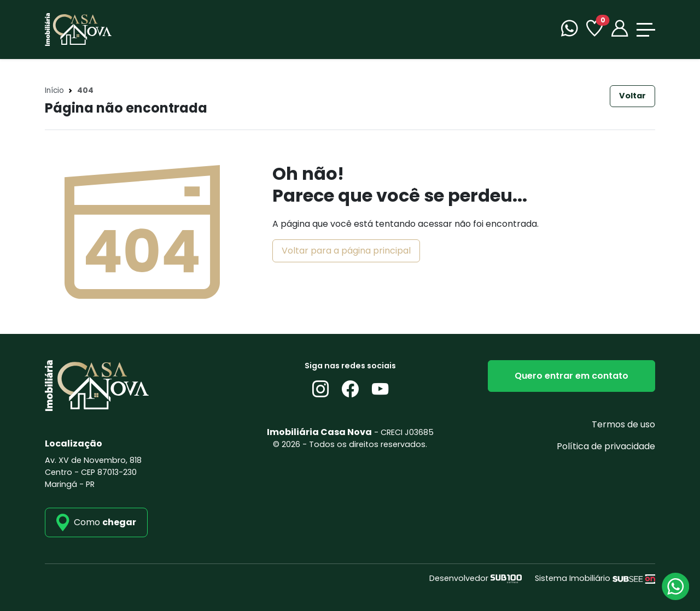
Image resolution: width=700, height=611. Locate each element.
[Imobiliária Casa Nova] (78, 29)
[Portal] (620, 30)
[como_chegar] (96, 522)
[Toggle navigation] (646, 30)
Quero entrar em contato (571, 376)
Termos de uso (623, 424)
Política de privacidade (606, 446)
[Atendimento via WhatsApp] (675, 586)
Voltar (632, 96)
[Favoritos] (594, 30)
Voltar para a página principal (346, 251)
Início (54, 90)
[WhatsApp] (569, 30)
